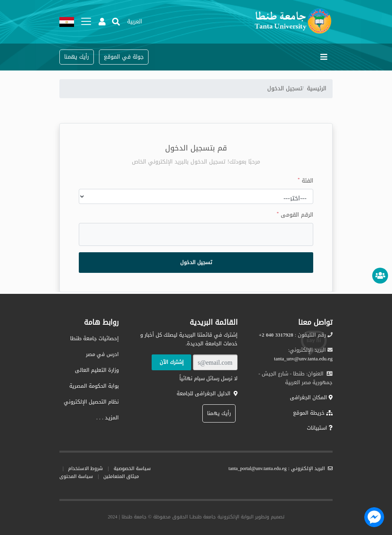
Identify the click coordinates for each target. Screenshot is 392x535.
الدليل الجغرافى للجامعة (207, 393)
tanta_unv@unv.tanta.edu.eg (303, 359)
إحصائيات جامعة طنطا (94, 338)
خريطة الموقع (313, 413)
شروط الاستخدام (86, 468)
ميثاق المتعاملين (121, 476)
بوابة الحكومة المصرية (94, 386)
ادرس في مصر (102, 354)
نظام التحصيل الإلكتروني (91, 402)
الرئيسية (317, 89)
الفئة (305, 181)
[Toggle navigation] (324, 57)
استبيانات (320, 428)
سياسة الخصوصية (132, 468)
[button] (135, 22)
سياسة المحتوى (76, 476)
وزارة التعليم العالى (97, 370)
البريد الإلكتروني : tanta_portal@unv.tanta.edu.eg (281, 468)
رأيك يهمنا (219, 413)
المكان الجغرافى (311, 397)
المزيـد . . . (108, 418)
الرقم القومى (295, 215)
